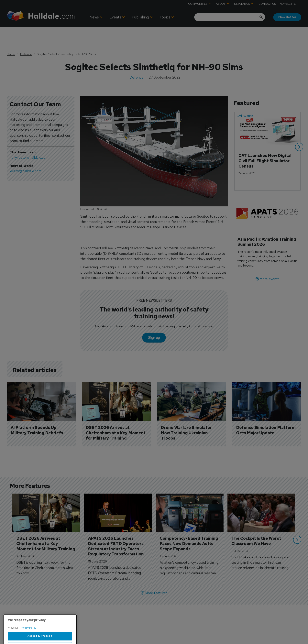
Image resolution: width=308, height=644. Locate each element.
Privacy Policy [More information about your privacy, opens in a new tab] (28, 640)
